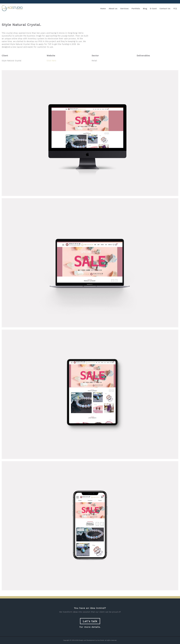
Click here (51, 61)
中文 (175, 9)
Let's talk (90, 621)
